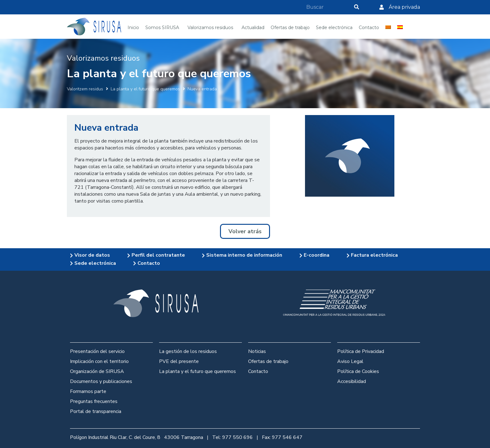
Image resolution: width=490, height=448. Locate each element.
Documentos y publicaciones (101, 381)
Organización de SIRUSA (97, 371)
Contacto (258, 371)
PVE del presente (179, 361)
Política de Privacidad (361, 351)
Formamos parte (88, 391)
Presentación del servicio (97, 351)
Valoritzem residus (85, 89)
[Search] (357, 7)
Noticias (257, 351)
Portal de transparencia (96, 411)
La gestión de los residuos (188, 351)
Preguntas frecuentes (94, 401)
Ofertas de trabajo (268, 361)
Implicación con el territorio (99, 361)
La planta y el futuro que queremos (145, 89)
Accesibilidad (352, 381)
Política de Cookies (358, 371)
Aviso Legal (350, 361)
